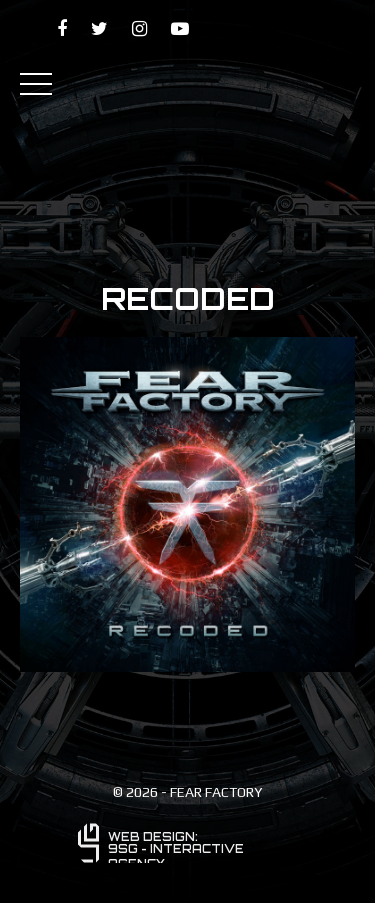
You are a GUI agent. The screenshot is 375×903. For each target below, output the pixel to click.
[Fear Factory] (187, 84)
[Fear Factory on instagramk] (139, 28)
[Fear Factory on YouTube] (180, 28)
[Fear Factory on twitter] (99, 28)
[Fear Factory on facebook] (62, 28)
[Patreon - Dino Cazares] (271, 29)
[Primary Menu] (36, 83)
